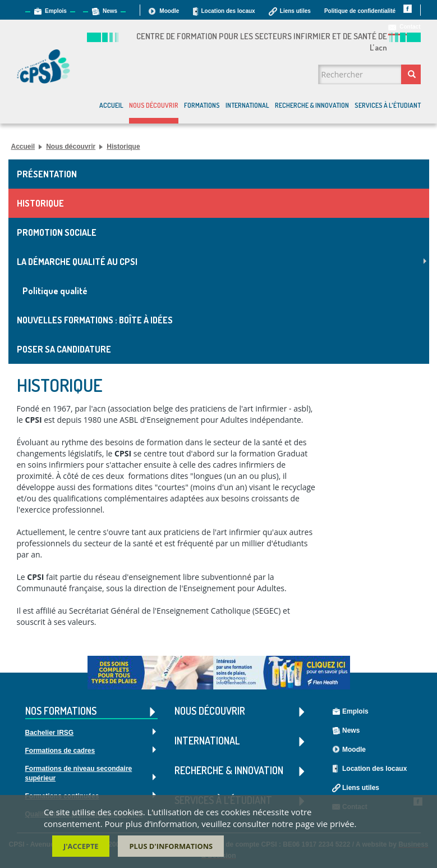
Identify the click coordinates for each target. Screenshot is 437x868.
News (110, 11)
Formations (202, 105)
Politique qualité (55, 291)
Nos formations (91, 712)
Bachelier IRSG (50, 733)
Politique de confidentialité (360, 11)
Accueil (111, 105)
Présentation (47, 174)
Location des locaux (228, 11)
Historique (123, 147)
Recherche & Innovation (312, 105)
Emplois (56, 11)
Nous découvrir (154, 105)
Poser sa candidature (64, 349)
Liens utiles (295, 11)
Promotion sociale (57, 232)
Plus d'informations (171, 848)
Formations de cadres (60, 751)
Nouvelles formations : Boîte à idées (95, 320)
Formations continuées (62, 796)
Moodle (169, 11)
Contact (410, 27)
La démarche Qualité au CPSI (77, 262)
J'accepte (81, 848)
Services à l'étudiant (388, 105)
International (247, 105)
